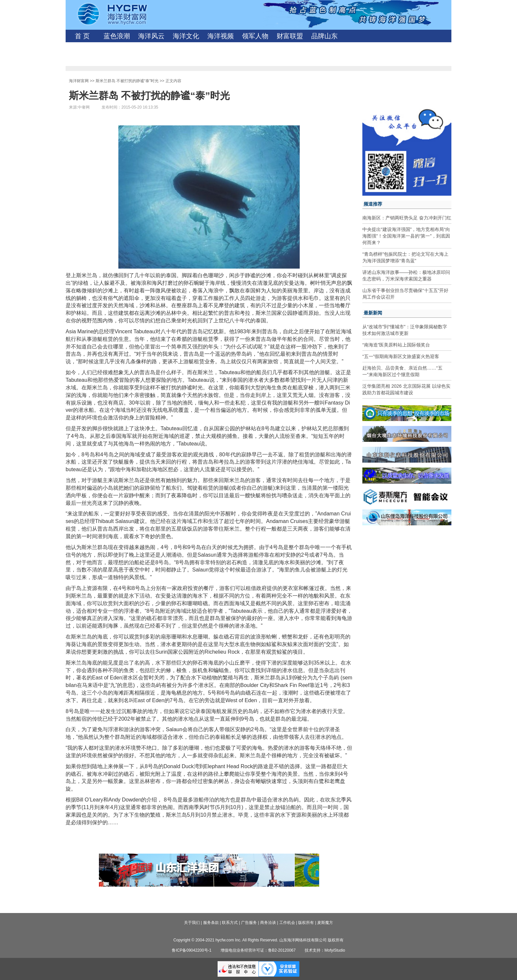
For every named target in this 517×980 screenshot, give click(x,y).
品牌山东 (324, 36)
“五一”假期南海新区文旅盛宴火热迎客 (401, 356)
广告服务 (249, 923)
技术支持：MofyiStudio (325, 950)
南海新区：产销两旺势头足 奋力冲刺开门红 (407, 218)
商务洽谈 (268, 923)
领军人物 (255, 36)
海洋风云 (151, 36)
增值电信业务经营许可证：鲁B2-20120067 (258, 950)
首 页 (82, 36)
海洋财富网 (79, 81)
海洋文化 (186, 36)
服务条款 (211, 923)
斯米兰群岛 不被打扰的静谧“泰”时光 (127, 81)
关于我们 (192, 923)
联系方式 (230, 923)
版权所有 (306, 923)
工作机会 (287, 923)
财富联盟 (290, 36)
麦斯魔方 (325, 923)
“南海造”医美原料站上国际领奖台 (396, 345)
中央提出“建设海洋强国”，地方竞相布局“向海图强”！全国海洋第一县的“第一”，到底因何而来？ (406, 236)
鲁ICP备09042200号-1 (192, 950)
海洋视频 (221, 36)
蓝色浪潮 (117, 36)
